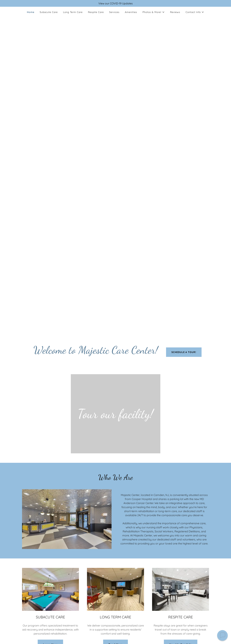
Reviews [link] (175, 12)
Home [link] (31, 12)
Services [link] (114, 12)
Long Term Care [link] (73, 12)
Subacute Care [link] (49, 12)
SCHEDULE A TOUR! (184, 352)
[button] (154, 12)
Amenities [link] (131, 12)
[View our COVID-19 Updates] (115, 3)
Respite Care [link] (96, 12)
